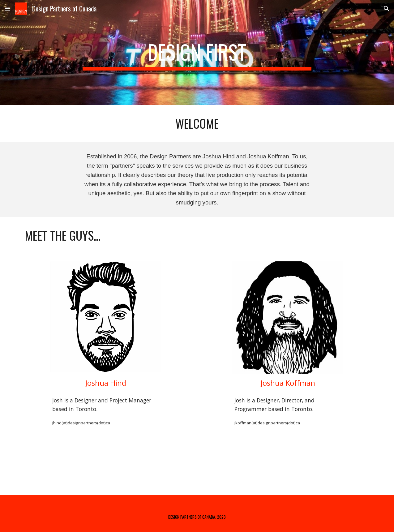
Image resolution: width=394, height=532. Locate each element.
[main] (197, 53)
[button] (7, 9)
